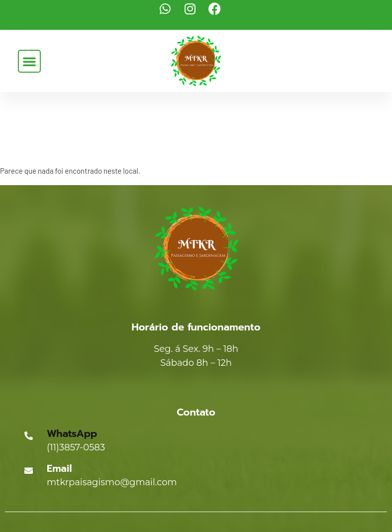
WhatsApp (72, 433)
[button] (29, 61)
